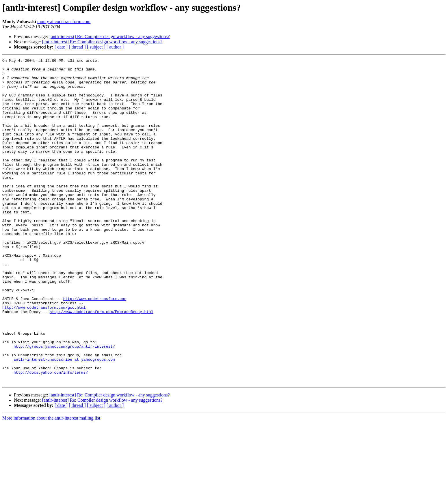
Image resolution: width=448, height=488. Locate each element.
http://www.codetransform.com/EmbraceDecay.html (102, 363)
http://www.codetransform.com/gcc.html (44, 357)
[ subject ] (96, 47)
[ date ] (61, 47)
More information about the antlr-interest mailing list (51, 483)
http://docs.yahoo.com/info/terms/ (51, 435)
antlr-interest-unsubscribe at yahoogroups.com (64, 420)
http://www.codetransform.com (95, 347)
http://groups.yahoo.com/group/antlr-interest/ (64, 404)
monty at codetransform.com (64, 22)
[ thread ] (77, 47)
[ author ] (115, 47)
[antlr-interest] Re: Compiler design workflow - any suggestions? (110, 37)
